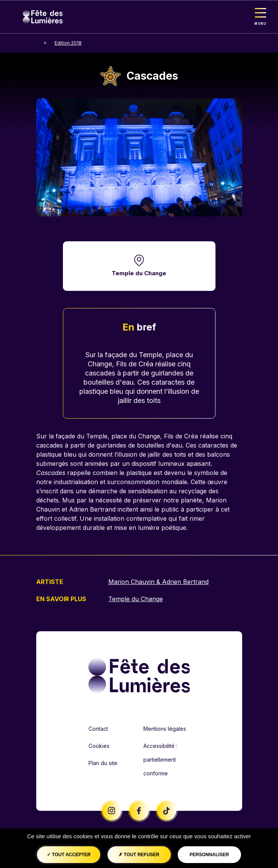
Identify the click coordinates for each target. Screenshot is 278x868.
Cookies (99, 746)
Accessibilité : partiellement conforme (160, 760)
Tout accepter (69, 855)
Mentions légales (165, 729)
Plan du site (103, 763)
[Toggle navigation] (260, 17)
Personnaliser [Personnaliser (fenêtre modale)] (209, 855)
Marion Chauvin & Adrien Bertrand (158, 582)
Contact (98, 729)
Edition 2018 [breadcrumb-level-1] (68, 43)
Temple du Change (139, 273)
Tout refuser (139, 855)
